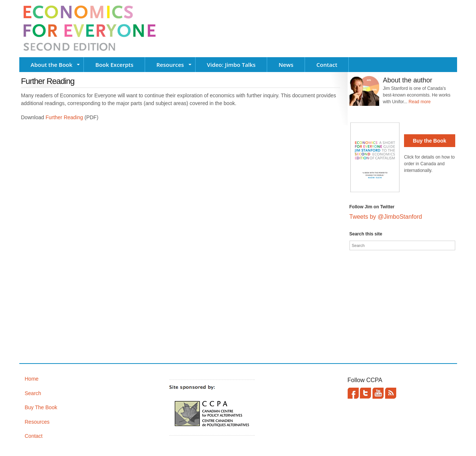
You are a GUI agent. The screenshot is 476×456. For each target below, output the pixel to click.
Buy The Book (41, 407)
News (286, 65)
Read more (419, 102)
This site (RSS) (391, 393)
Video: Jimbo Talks (231, 65)
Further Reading (64, 117)
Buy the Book (430, 141)
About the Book (52, 65)
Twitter (365, 393)
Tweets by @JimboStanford (386, 217)
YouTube (378, 393)
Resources (170, 65)
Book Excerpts (114, 65)
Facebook (353, 393)
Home (32, 379)
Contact (327, 65)
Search (33, 393)
